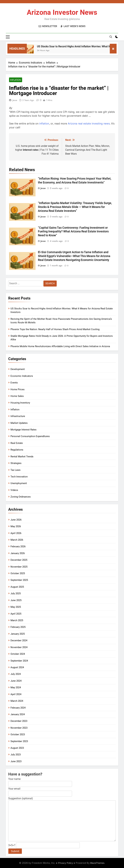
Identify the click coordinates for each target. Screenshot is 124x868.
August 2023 (17, 748)
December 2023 (19, 721)
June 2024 (16, 681)
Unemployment (19, 483)
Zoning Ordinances (21, 497)
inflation (44, 123)
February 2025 (18, 627)
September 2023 (19, 741)
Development (18, 369)
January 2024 (18, 714)
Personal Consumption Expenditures (30, 436)
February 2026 (18, 546)
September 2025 (19, 580)
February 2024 (18, 708)
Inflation (16, 80)
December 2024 (19, 640)
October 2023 (18, 734)
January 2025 (18, 634)
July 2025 (16, 593)
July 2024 (16, 674)
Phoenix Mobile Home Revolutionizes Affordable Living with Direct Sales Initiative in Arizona (60, 346)
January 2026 (18, 553)
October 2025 (18, 573)
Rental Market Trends (22, 457)
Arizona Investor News (62, 12)
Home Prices (18, 389)
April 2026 (16, 533)
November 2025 (19, 567)
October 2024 (18, 654)
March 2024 (17, 701)
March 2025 (17, 620)
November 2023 (19, 728)
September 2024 (19, 661)
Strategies (16, 463)
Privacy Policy (66, 863)
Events (14, 383)
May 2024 (16, 687)
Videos (14, 490)
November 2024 (19, 647)
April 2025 (16, 614)
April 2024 (16, 694)
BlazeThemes (97, 863)
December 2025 (19, 560)
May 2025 (16, 607)
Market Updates (19, 423)
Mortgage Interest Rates (23, 430)
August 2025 (17, 587)
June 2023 (16, 761)
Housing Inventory (20, 403)
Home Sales (17, 396)
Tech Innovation (19, 477)
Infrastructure (18, 416)
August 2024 (17, 667)
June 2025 (16, 600)
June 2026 (16, 520)
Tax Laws (15, 470)
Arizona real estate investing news (89, 123)
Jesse (15, 100)
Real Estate (17, 443)
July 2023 (16, 755)
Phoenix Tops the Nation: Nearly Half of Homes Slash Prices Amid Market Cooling (55, 329)
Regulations (17, 450)
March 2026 (17, 540)
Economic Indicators (22, 376)
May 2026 (16, 526)
